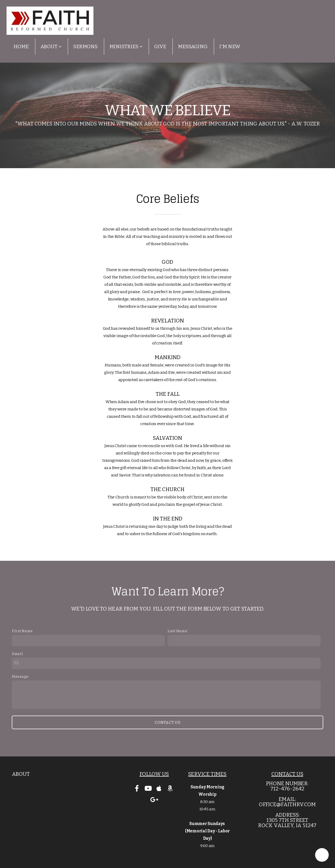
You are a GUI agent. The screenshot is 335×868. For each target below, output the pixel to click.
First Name (22, 631)
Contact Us (167, 722)
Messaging (193, 46)
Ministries (126, 46)
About (51, 46)
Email (17, 654)
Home (21, 46)
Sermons (85, 46)
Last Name (177, 631)
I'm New (230, 46)
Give (160, 46)
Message (20, 677)
